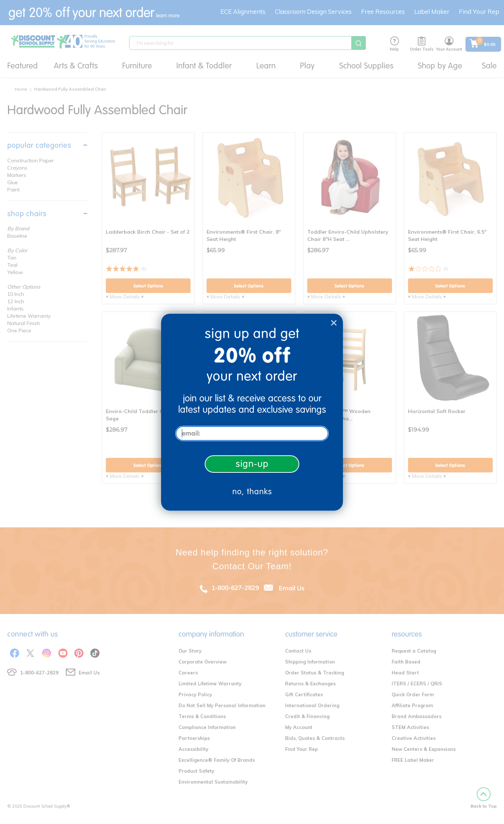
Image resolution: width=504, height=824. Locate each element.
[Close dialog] (334, 323)
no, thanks (252, 492)
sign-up (252, 464)
